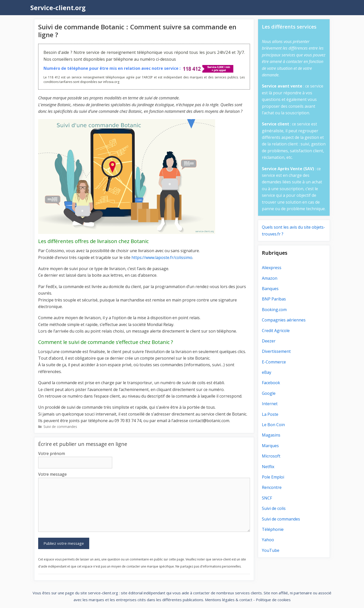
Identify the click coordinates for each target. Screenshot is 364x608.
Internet (270, 404)
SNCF (267, 498)
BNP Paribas (274, 299)
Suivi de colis (274, 508)
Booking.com (274, 310)
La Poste (270, 414)
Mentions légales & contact (229, 600)
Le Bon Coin (273, 425)
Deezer (269, 341)
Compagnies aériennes (284, 320)
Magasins (271, 435)
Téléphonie (273, 529)
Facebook (271, 383)
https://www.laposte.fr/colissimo (162, 257)
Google (269, 393)
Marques (270, 446)
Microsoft (271, 456)
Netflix (268, 467)
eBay (267, 372)
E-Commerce (274, 362)
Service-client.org (58, 8)
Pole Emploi (273, 477)
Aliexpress (272, 268)
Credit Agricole (276, 331)
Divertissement (276, 351)
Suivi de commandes (60, 427)
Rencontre (272, 487)
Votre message (52, 474)
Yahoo (268, 540)
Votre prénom (52, 453)
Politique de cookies (273, 600)
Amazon (270, 278)
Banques (270, 289)
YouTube (271, 550)
